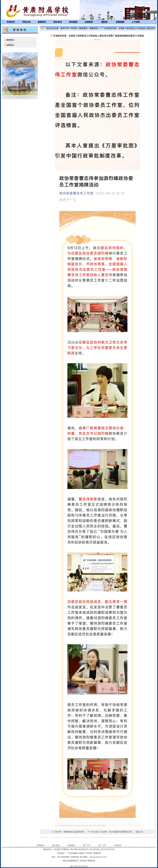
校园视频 (120, 22)
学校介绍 (26, 22)
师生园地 (73, 22)
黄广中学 (87, 845)
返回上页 (139, 832)
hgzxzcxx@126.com (98, 857)
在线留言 (118, 845)
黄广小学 (102, 845)
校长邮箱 (56, 845)
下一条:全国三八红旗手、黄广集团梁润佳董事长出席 (110, 832)
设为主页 (140, 2)
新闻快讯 (10, 40)
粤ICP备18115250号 (79, 866)
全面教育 (89, 22)
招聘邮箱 (40, 845)
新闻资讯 (42, 22)
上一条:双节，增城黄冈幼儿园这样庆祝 (68, 832)
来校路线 (71, 845)
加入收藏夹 (129, 2)
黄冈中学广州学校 (69, 28)
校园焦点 (10, 45)
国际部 (104, 22)
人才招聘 (136, 22)
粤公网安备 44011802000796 (102, 849)
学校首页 (11, 22)
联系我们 (151, 2)
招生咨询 (58, 22)
